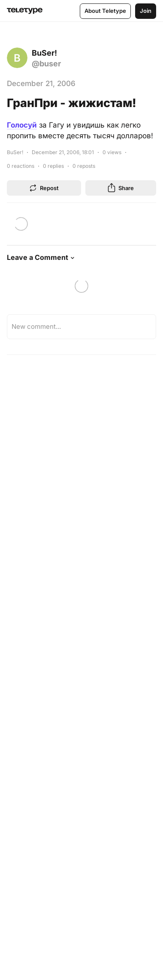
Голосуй (22, 125)
